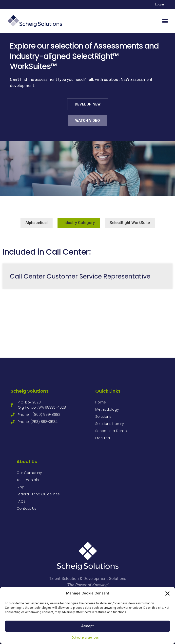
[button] (168, 593)
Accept (87, 626)
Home (101, 402)
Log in (159, 4)
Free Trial (103, 438)
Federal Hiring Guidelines (38, 494)
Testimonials (28, 480)
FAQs (21, 501)
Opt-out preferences (85, 638)
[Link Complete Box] (87, 276)
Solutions (103, 417)
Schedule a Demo (111, 431)
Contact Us (26, 508)
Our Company (29, 473)
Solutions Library (110, 424)
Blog (20, 487)
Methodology (107, 409)
